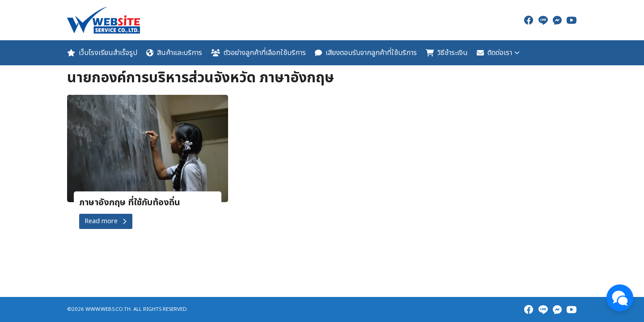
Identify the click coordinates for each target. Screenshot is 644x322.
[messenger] (557, 20)
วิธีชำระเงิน (447, 53)
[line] (543, 20)
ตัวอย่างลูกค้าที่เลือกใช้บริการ (258, 53)
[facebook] (529, 20)
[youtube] (572, 20)
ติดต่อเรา (494, 53)
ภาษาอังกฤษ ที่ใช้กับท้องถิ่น (130, 203)
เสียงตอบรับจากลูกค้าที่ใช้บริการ (366, 53)
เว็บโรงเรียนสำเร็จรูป (102, 53)
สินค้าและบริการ (174, 53)
